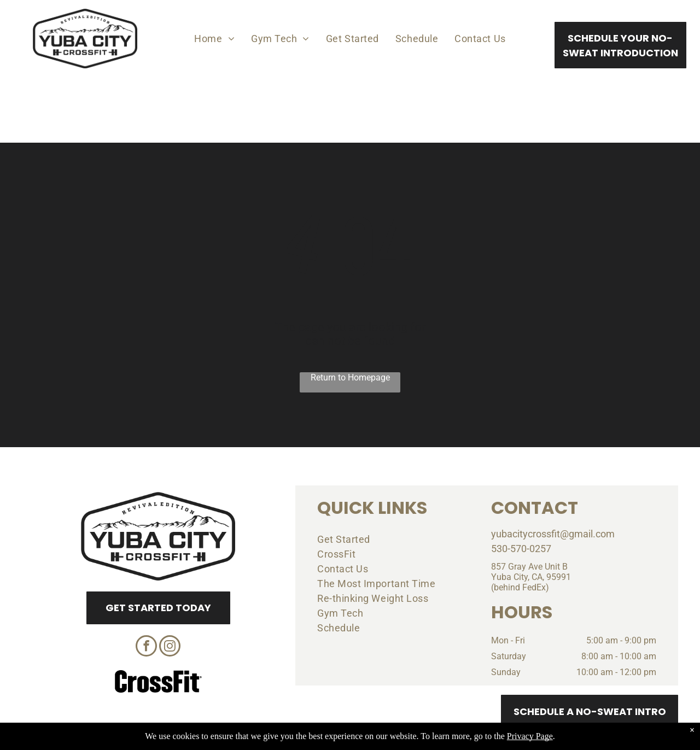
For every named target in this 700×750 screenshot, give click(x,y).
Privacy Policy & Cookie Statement (282, 740)
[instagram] (170, 647)
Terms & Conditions (440, 740)
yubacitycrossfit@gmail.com (553, 534)
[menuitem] (214, 38)
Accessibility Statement (372, 740)
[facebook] (146, 647)
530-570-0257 (521, 549)
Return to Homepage (350, 377)
